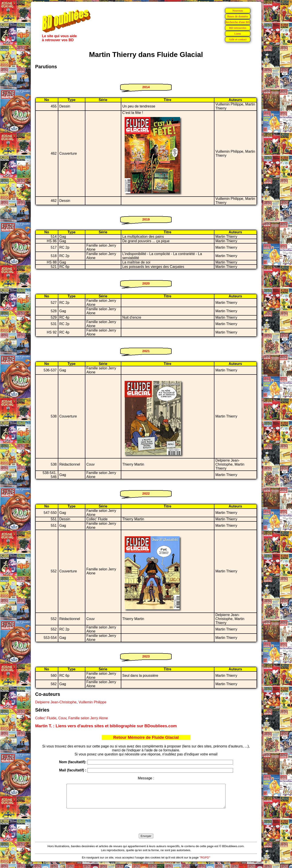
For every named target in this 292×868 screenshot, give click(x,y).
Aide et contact (238, 39)
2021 (146, 351)
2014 (146, 87)
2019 (146, 219)
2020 (146, 283)
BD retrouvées (238, 28)
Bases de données (238, 16)
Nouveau (238, 11)
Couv (62, 718)
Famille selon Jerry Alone (88, 718)
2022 (146, 493)
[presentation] (146, 826)
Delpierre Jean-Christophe (56, 702)
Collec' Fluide (46, 718)
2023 (146, 656)
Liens (238, 34)
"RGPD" (205, 862)
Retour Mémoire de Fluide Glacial (146, 737)
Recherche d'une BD (238, 22)
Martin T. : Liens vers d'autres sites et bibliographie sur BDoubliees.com (106, 726)
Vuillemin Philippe (92, 702)
